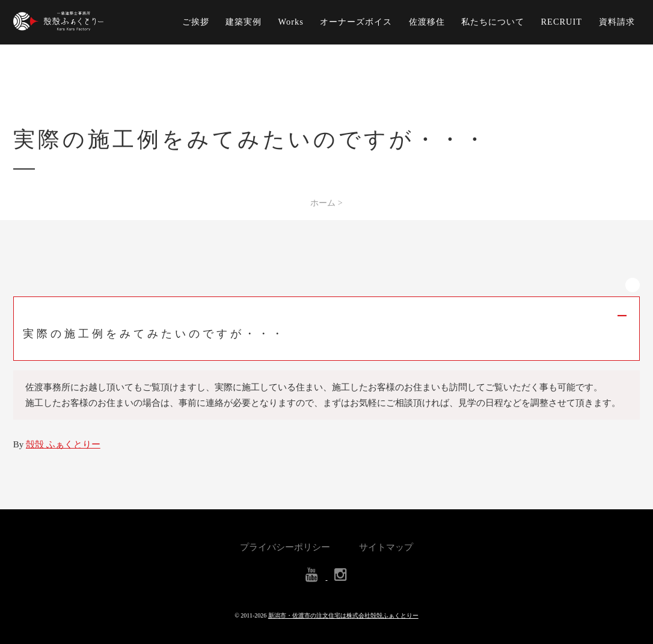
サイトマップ (386, 547)
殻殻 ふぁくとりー (63, 444)
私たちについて (493, 22)
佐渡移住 (427, 22)
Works (291, 22)
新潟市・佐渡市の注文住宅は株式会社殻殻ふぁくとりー (343, 615)
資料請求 (617, 22)
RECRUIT (562, 22)
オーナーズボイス (356, 22)
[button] (327, 329)
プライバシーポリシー (285, 547)
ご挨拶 (196, 22)
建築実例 (244, 22)
